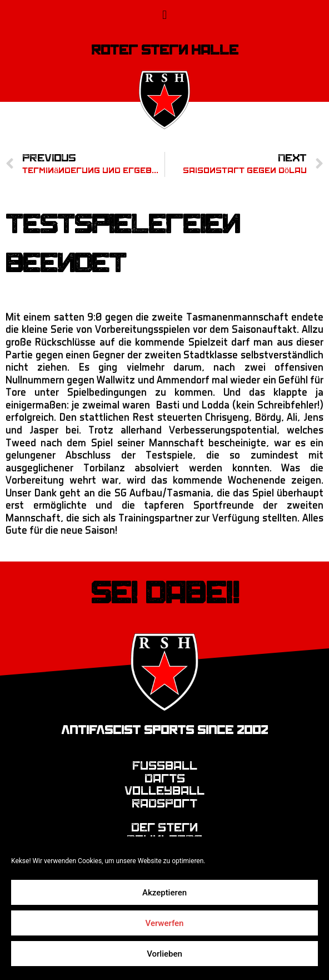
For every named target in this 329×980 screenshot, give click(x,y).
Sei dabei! (165, 593)
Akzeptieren (164, 893)
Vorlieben (164, 954)
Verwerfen (165, 923)
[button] (164, 15)
